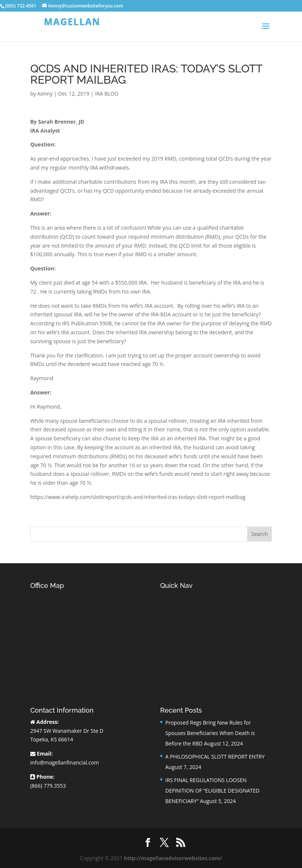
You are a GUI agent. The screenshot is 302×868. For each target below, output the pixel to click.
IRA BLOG (106, 94)
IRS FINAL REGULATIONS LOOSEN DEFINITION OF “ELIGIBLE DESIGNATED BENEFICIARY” (212, 790)
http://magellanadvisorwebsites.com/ (173, 858)
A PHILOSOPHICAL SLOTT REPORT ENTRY (215, 757)
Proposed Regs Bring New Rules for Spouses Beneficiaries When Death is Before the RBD (210, 733)
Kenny (45, 94)
